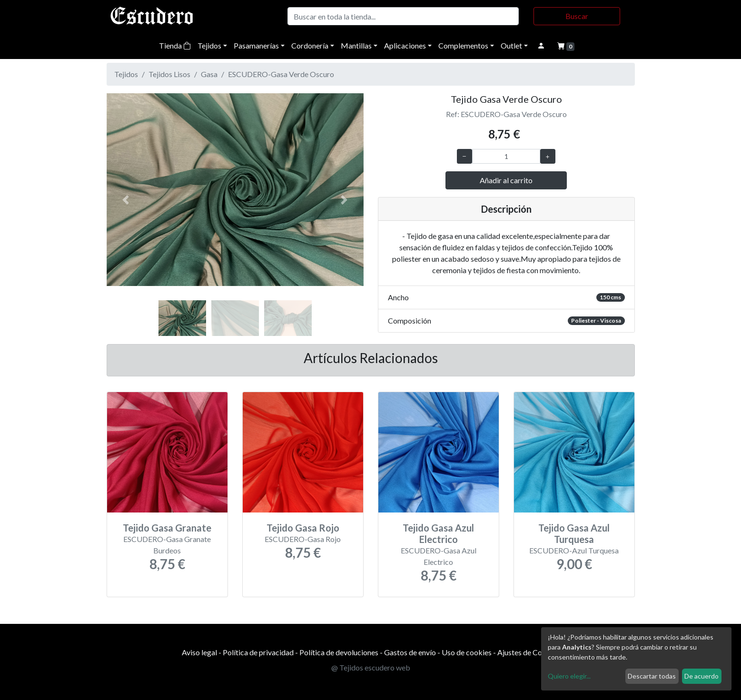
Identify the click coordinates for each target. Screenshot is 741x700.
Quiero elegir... (569, 676)
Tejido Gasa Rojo (303, 528)
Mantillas (356, 45)
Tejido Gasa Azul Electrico (438, 533)
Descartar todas (652, 676)
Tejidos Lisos (169, 74)
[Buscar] (403, 16)
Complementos (463, 45)
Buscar (577, 16)
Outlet (511, 45)
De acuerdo (701, 676)
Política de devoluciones (339, 652)
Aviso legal (199, 652)
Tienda (175, 45)
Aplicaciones (405, 45)
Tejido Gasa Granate (167, 528)
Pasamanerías (256, 45)
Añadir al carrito (506, 180)
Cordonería (310, 45)
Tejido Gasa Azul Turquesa (574, 533)
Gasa (209, 74)
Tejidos (209, 45)
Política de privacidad (258, 652)
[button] (126, 200)
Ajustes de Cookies (529, 652)
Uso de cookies (467, 652)
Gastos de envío (410, 652)
